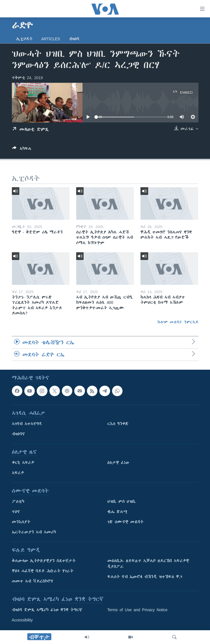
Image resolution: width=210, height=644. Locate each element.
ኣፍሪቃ (18, 473)
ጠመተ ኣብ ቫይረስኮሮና (33, 581)
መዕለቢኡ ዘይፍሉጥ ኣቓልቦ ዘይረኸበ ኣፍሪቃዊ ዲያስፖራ (148, 564)
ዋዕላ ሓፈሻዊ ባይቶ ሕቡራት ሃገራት (43, 571)
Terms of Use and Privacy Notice (138, 610)
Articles (51, 39)
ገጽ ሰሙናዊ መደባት (125, 522)
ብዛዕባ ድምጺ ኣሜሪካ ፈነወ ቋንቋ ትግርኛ (47, 610)
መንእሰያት (21, 522)
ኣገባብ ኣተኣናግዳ (27, 424)
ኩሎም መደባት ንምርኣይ (178, 322)
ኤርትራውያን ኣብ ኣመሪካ (34, 532)
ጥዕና (16, 512)
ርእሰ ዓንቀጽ (118, 424)
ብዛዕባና (18, 434)
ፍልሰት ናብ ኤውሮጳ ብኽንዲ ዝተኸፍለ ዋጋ (145, 577)
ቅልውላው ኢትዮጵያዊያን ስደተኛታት (44, 561)
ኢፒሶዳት (24, 39)
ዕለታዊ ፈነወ (118, 463)
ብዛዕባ (74, 39)
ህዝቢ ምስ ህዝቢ (122, 502)
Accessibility (22, 620)
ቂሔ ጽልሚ (117, 512)
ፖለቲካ (18, 502)
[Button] (22, 150)
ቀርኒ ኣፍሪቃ (23, 463)
